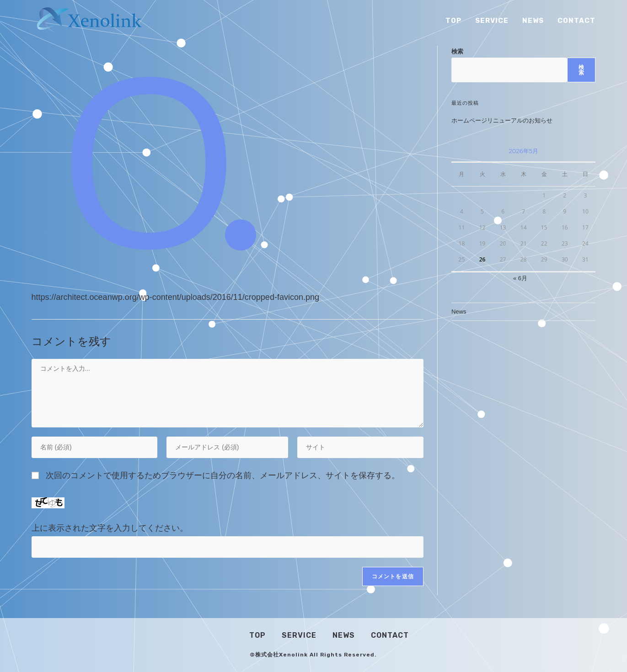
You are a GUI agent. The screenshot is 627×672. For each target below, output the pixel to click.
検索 (457, 51)
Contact (390, 635)
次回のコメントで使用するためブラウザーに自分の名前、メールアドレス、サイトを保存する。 (223, 475)
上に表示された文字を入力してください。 (110, 528)
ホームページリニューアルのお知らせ (502, 120)
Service (299, 635)
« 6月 (520, 278)
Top (257, 635)
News (459, 312)
